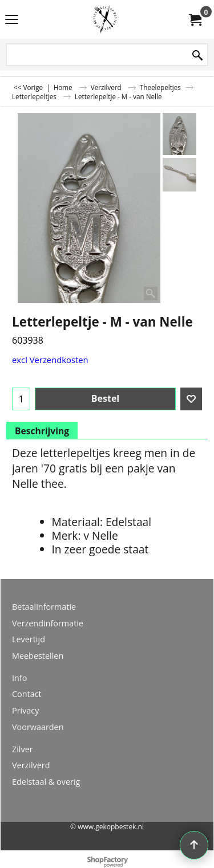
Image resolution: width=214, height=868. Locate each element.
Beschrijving (42, 431)
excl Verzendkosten (50, 360)
